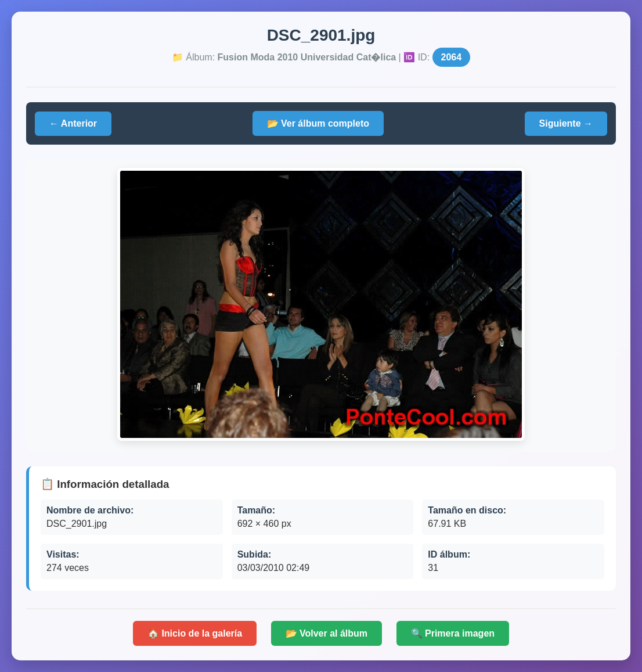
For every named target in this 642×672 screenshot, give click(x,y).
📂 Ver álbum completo (318, 123)
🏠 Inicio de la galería (195, 633)
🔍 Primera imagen (453, 633)
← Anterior (73, 123)
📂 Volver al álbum (327, 633)
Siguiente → (566, 123)
